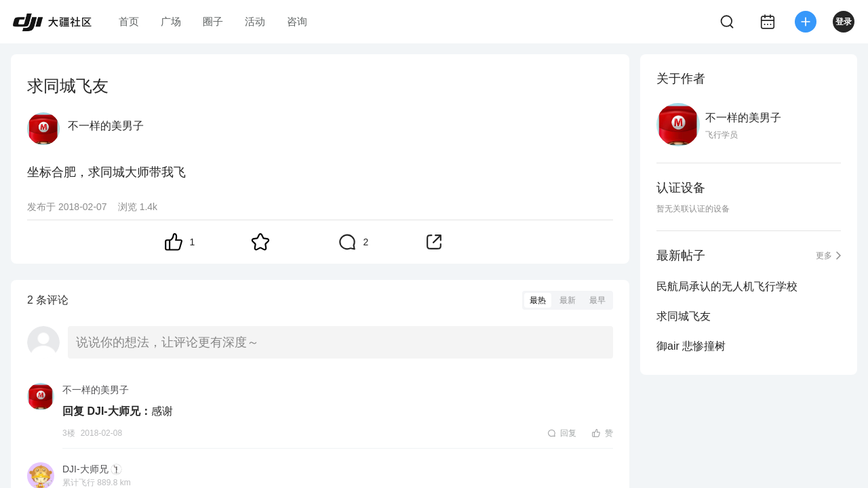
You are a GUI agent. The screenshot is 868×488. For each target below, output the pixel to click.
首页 (129, 21)
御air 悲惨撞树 (691, 346)
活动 (255, 21)
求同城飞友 (684, 316)
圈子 (213, 21)
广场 (171, 21)
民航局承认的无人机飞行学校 (727, 286)
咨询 (297, 21)
